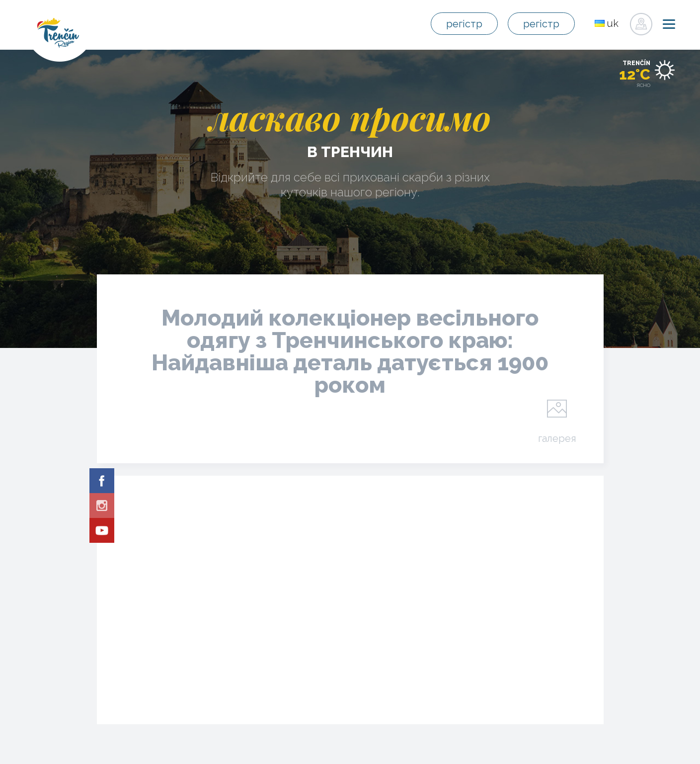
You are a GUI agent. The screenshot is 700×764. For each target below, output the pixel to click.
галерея (557, 438)
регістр (464, 24)
